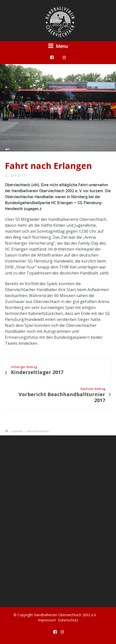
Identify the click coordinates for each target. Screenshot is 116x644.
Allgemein (17, 431)
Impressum (47, 620)
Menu (58, 46)
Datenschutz (68, 620)
